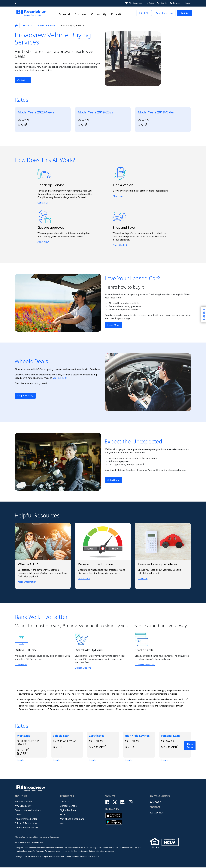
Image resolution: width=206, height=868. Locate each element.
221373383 (155, 802)
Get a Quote (113, 480)
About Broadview (23, 802)
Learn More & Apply (145, 665)
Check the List (120, 245)
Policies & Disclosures (26, 824)
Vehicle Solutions (47, 25)
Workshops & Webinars (72, 819)
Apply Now (43, 242)
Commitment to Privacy (26, 828)
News (63, 824)
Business (80, 14)
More (187, 3)
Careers (19, 815)
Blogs (62, 815)
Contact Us (23, 80)
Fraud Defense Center (26, 819)
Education (118, 14)
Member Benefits (69, 806)
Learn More (113, 325)
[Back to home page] (16, 26)
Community (99, 14)
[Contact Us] (175, 3)
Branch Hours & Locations (28, 811)
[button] (162, 3)
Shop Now (118, 196)
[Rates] (150, 3)
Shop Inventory (25, 396)
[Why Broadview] (134, 3)
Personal (64, 14)
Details (20, 760)
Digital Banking (68, 811)
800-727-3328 (157, 813)
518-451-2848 (60, 378)
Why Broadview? (23, 806)
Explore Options (83, 668)
